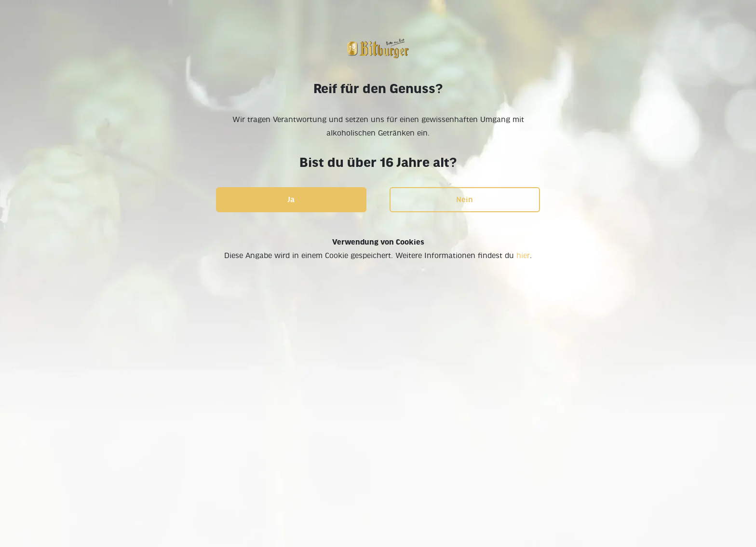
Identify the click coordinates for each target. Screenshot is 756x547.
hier (523, 256)
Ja (291, 200)
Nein (465, 200)
